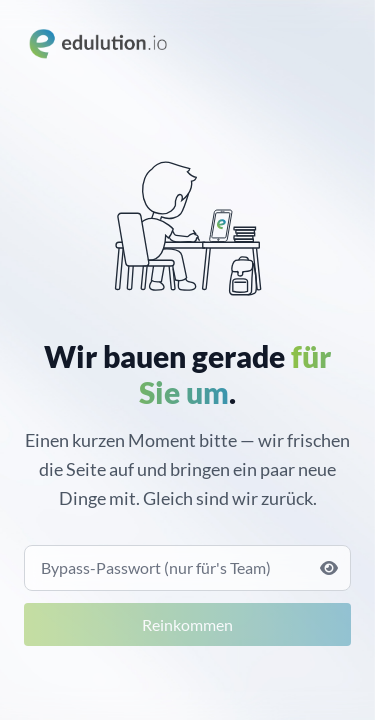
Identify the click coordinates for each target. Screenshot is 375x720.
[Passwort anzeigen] (329, 568)
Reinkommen (187, 624)
